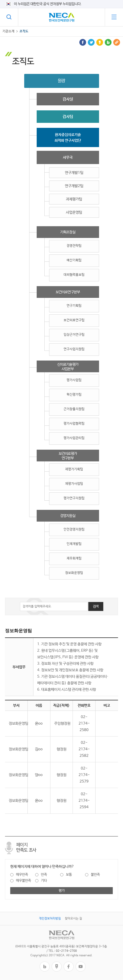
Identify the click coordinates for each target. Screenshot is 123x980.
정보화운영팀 (74, 573)
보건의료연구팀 (74, 320)
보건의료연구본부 (68, 292)
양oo (39, 775)
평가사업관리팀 (74, 438)
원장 (61, 81)
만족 (44, 875)
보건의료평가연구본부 (68, 456)
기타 (44, 881)
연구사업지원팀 (74, 349)
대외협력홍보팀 (74, 275)
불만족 (95, 875)
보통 (69, 875)
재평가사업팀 (74, 484)
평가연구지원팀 (74, 498)
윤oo (39, 723)
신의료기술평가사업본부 (68, 367)
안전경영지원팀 (74, 529)
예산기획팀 (74, 260)
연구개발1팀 (74, 173)
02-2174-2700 (66, 951)
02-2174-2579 (84, 775)
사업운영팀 (74, 212)
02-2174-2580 (84, 723)
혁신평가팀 (74, 395)
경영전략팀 (74, 246)
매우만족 (22, 875)
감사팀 (68, 117)
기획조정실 (68, 232)
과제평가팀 (74, 199)
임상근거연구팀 (74, 335)
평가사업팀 (74, 380)
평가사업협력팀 (74, 424)
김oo (39, 749)
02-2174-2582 (84, 749)
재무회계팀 (74, 558)
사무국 (68, 157)
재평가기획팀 (74, 469)
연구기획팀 (74, 306)
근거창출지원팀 (74, 409)
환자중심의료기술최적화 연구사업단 (68, 138)
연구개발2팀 (74, 186)
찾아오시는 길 (73, 919)
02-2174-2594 (84, 801)
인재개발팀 (74, 544)
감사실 (68, 99)
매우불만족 (23, 881)
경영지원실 (68, 516)
